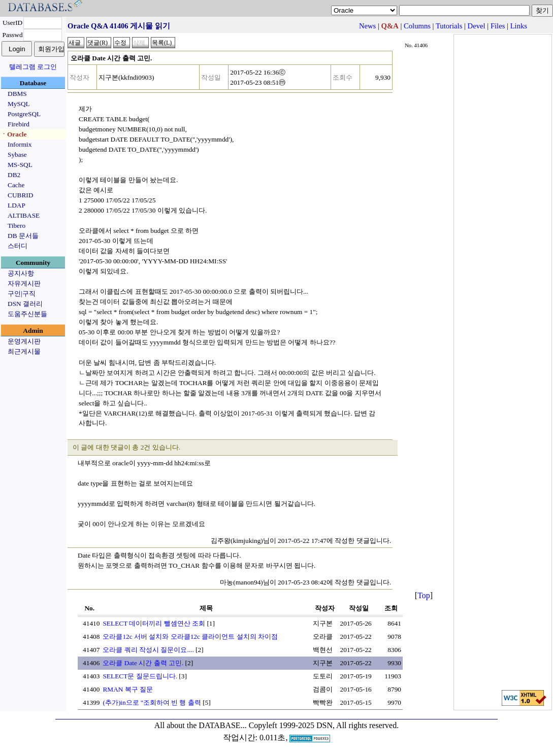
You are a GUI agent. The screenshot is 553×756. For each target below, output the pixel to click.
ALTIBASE (24, 215)
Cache (16, 185)
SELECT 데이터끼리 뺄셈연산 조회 (154, 623)
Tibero (17, 226)
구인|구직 (22, 294)
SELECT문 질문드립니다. (140, 676)
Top (424, 595)
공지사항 (21, 273)
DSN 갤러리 (25, 304)
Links (519, 26)
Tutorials (449, 26)
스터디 (18, 246)
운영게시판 (24, 341)
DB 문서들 (23, 236)
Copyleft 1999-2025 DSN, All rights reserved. (324, 725)
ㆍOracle (13, 134)
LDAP (17, 205)
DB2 (14, 175)
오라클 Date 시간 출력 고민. (143, 663)
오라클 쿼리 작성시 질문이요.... (148, 650)
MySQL (19, 104)
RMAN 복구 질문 (128, 689)
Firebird (19, 124)
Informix (20, 144)
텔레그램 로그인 (33, 67)
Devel (477, 26)
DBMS (17, 94)
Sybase (17, 154)
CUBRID (20, 195)
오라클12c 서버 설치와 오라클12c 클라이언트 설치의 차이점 (190, 637)
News (367, 26)
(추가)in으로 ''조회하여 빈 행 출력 (152, 702)
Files (498, 26)
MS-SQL (20, 165)
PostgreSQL (24, 114)
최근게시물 (24, 351)
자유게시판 (24, 283)
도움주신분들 (27, 314)
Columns (417, 26)
